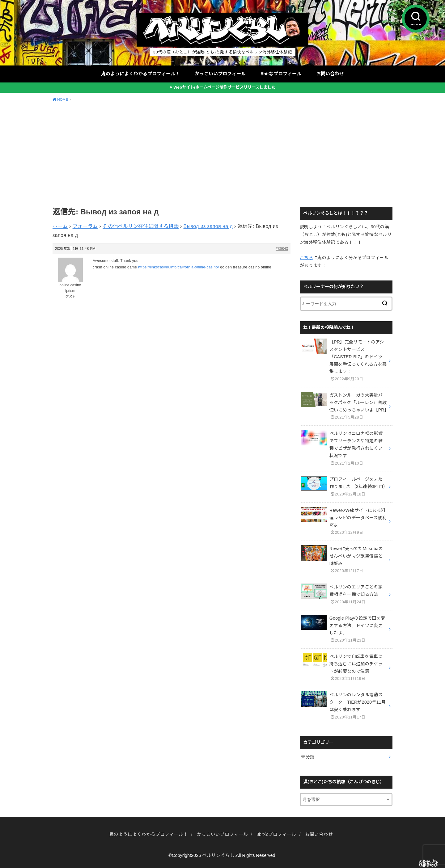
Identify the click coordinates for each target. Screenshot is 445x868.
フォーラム (85, 226)
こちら (306, 258)
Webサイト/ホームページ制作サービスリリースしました (224, 87)
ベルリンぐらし (218, 855)
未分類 (308, 757)
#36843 (282, 249)
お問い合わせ (330, 74)
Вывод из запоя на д (208, 226)
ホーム (60, 226)
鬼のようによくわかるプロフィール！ (140, 74)
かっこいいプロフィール (220, 74)
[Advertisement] (222, 154)
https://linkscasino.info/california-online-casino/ (179, 267)
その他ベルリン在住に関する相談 (141, 226)
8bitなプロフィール (281, 74)
